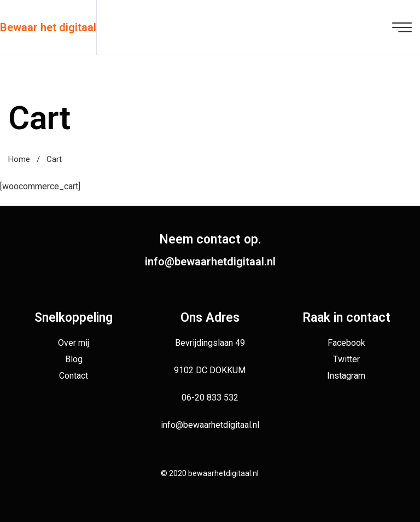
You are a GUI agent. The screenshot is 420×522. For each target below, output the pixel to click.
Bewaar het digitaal (48, 27)
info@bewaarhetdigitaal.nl (210, 262)
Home (19, 159)
